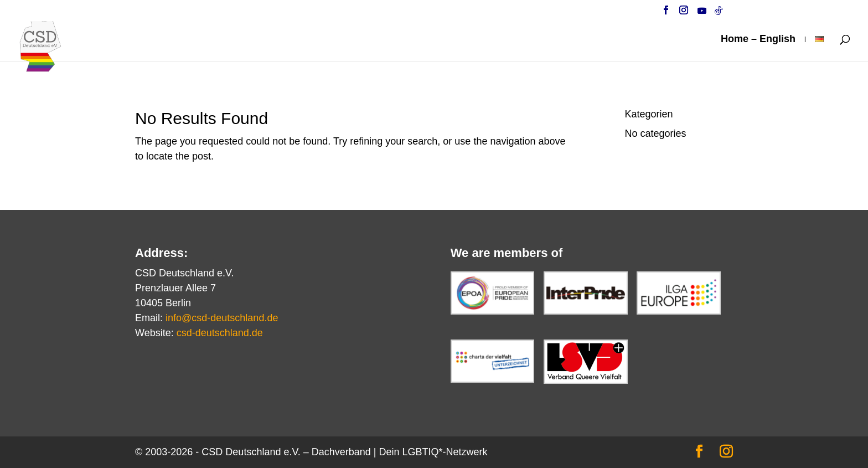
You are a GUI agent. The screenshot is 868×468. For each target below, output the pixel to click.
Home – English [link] (758, 40)
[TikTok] (719, 14)
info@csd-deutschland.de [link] (222, 318)
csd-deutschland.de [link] (220, 333)
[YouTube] (702, 14)
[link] (49, 55)
